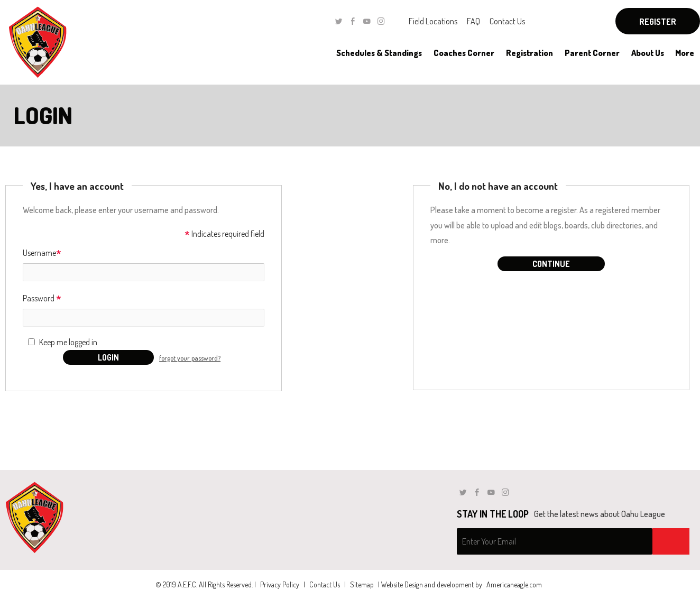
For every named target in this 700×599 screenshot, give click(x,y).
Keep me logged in (68, 342)
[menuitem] (379, 53)
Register (658, 22)
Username (42, 254)
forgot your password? (190, 358)
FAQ (473, 21)
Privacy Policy (280, 584)
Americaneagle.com (514, 584)
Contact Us (507, 21)
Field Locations (433, 21)
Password (42, 299)
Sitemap (362, 584)
